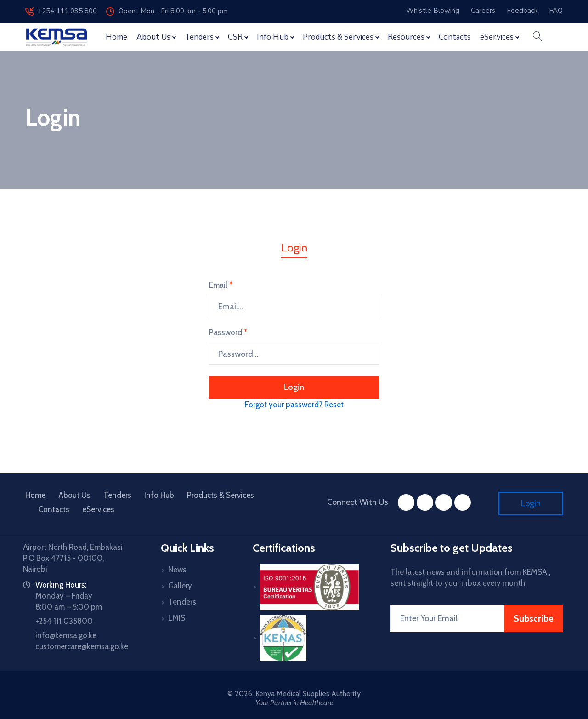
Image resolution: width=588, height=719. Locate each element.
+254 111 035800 (64, 621)
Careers (483, 11)
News (177, 570)
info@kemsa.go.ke (66, 635)
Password (228, 332)
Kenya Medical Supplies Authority (308, 693)
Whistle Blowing (433, 11)
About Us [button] (153, 37)
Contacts (455, 37)
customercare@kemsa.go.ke (82, 646)
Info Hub (159, 495)
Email (221, 285)
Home (116, 37)
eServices (98, 509)
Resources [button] (406, 37)
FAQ (556, 11)
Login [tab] (294, 248)
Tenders (117, 495)
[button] (537, 37)
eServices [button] (497, 37)
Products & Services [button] (338, 37)
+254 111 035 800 (61, 11)
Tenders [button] (199, 37)
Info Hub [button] (273, 37)
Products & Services (220, 495)
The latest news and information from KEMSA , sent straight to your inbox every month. (470, 577)
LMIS (177, 618)
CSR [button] (235, 37)
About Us (74, 495)
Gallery (180, 586)
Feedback (522, 11)
